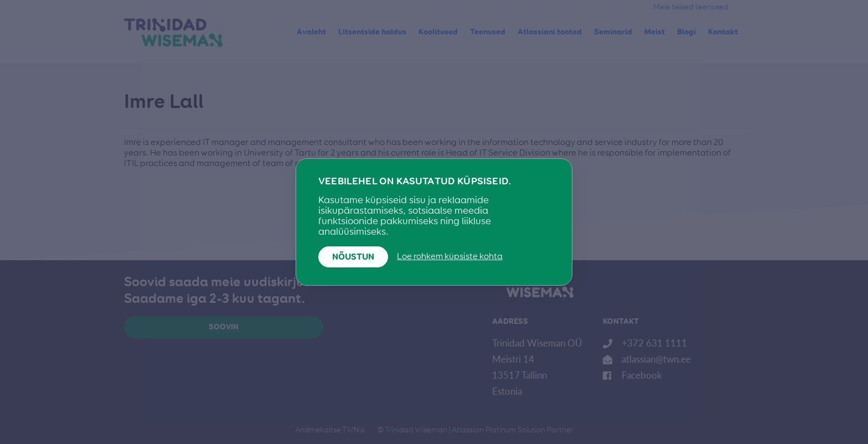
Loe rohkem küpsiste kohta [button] (450, 257)
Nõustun (353, 257)
